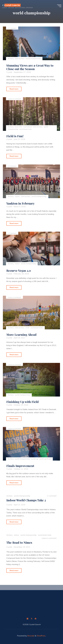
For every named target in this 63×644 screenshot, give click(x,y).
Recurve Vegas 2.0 (19, 270)
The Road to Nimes (19, 542)
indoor (17, 196)
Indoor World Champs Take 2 (26, 500)
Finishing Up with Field (22, 402)
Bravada (31, 636)
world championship (33, 58)
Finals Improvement (20, 466)
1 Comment (12, 28)
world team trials (26, 129)
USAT (28, 328)
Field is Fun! (15, 136)
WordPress (41, 636)
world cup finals (45, 459)
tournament (28, 127)
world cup (35, 459)
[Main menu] (59, 6)
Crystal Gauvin (11, 5)
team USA (19, 127)
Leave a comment (14, 99)
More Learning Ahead (21, 335)
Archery (11, 58)
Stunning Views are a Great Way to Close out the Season (30, 67)
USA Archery (20, 58)
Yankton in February (20, 203)
